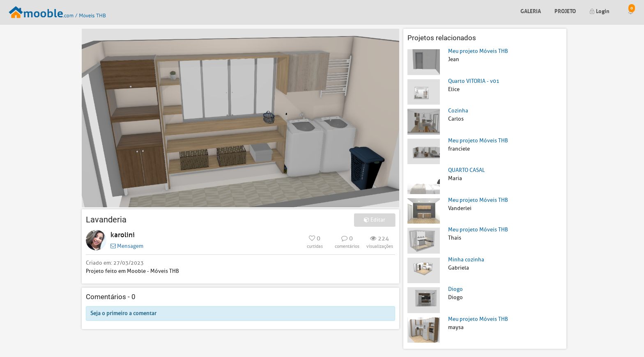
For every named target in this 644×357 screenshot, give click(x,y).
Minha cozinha (466, 260)
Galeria (531, 10)
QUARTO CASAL (466, 170)
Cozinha (458, 111)
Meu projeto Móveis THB (478, 51)
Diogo (455, 289)
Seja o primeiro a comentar (123, 313)
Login (599, 10)
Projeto (565, 10)
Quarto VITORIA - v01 (474, 81)
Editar (375, 220)
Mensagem (127, 246)
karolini (123, 235)
